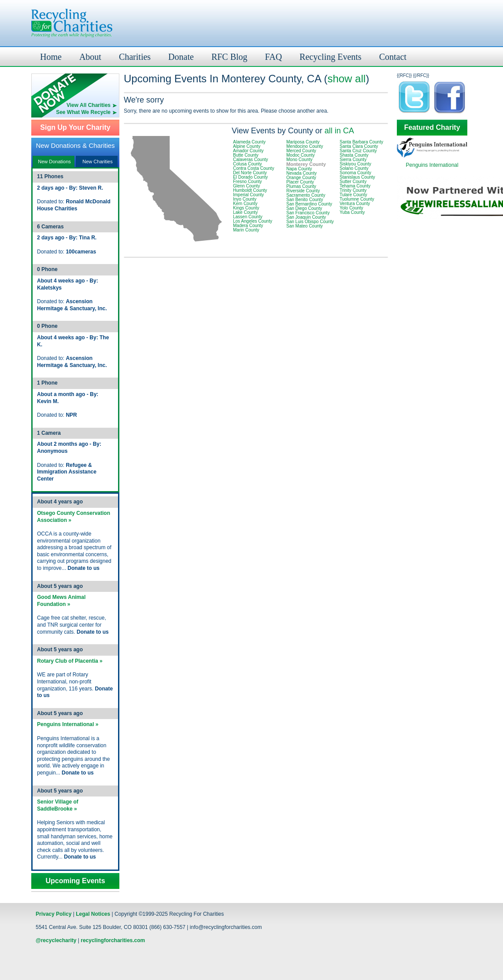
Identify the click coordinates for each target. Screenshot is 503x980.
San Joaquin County (306, 217)
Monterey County (306, 164)
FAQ (274, 57)
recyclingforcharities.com (113, 940)
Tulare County (353, 195)
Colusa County (248, 164)
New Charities (97, 161)
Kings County (246, 208)
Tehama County (355, 186)
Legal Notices (93, 914)
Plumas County (301, 186)
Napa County (299, 169)
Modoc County (300, 155)
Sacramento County (306, 195)
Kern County (245, 204)
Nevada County (301, 173)
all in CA (339, 131)
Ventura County (355, 204)
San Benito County (305, 200)
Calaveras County (250, 160)
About (90, 57)
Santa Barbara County (361, 142)
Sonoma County (355, 173)
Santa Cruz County (358, 151)
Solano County (354, 168)
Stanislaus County (357, 177)
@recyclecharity (56, 940)
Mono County (299, 160)
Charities (135, 57)
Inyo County (245, 199)
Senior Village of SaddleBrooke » (58, 805)
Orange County (301, 178)
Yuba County (352, 212)
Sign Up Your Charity (75, 128)
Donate (181, 57)
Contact (393, 57)
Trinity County (353, 190)
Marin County (246, 230)
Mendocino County (305, 146)
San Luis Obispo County (310, 222)
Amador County (248, 151)
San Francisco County (308, 213)
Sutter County (353, 182)
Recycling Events (331, 57)
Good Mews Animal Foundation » (61, 601)
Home (51, 57)
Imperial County (248, 195)
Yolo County (351, 208)
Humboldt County (250, 190)
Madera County (248, 226)
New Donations (54, 161)
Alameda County (249, 142)
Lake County (245, 212)
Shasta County (354, 155)
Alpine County (247, 146)
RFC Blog (229, 57)
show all (346, 79)
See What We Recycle (83, 112)
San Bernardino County (309, 204)
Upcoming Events (75, 881)
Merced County (301, 151)
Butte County (246, 155)
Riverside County (303, 191)
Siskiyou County (355, 164)
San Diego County (304, 208)
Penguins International (432, 165)
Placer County (300, 182)
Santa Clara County (359, 146)
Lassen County (248, 217)
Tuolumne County (357, 199)
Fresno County (248, 182)
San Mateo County (305, 226)
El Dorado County (250, 177)
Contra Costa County (253, 168)
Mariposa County (303, 142)
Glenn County (246, 186)
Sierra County (353, 160)
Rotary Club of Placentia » (70, 661)
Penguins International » (68, 724)
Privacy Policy (54, 914)
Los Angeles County (253, 221)
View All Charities (89, 105)
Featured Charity (432, 128)
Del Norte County (250, 173)
